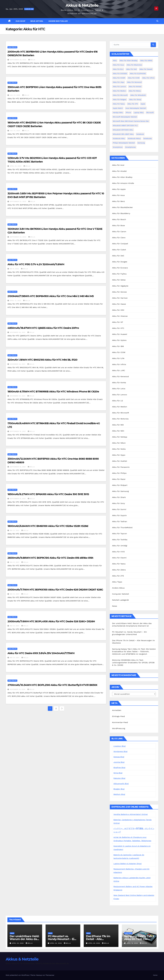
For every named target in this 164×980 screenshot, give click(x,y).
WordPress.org (119, 728)
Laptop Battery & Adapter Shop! (127, 864)
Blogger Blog (119, 789)
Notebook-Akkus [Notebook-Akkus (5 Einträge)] (134, 138)
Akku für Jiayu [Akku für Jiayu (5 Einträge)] (119, 82)
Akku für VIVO (118, 552)
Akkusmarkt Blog (121, 784)
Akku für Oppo (119, 455)
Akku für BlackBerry (121, 213)
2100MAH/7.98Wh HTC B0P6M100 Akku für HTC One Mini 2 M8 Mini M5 (51, 296)
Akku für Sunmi (119, 509)
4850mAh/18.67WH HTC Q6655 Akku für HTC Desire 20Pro (43, 328)
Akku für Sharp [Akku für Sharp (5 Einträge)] (135, 99)
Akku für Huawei (120, 334)
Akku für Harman (120, 298)
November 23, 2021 (18, 364)
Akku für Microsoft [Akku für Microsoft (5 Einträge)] (120, 95)
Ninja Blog (118, 773)
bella (32, 60)
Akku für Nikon (119, 443)
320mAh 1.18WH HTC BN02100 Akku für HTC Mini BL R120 (42, 360)
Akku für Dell (118, 256)
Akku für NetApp (120, 437)
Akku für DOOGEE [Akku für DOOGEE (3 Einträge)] (120, 74)
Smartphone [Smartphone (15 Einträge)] (118, 147)
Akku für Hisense (120, 316)
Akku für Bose (118, 225)
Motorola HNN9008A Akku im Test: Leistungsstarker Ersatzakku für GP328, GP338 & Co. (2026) (133, 663)
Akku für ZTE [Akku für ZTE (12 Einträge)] (133, 104)
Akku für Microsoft (120, 413)
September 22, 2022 (18, 201)
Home (155, 975)
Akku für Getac (119, 280)
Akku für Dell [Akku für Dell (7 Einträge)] (131, 69)
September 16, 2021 (18, 431)
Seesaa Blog (119, 757)
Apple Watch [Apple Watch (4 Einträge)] (118, 108)
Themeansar (50, 975)
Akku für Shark (119, 497)
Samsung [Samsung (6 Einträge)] (141, 143)
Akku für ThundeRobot (122, 527)
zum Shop (20, 21)
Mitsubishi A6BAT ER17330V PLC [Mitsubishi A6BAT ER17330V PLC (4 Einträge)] (125, 125)
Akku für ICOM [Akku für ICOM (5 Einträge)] (134, 78)
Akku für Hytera (119, 340)
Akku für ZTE (118, 576)
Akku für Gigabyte (120, 286)
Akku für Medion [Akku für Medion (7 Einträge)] (119, 91)
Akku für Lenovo (120, 395)
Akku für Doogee (120, 262)
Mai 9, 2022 (15, 269)
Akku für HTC (12, 47)
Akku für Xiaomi (119, 558)
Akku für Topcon (119, 534)
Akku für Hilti (118, 310)
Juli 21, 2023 (15, 95)
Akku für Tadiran (120, 521)
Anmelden (117, 710)
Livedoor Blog (119, 746)
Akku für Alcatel (119, 171)
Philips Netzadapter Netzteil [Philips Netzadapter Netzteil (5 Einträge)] (124, 143)
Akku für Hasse (119, 304)
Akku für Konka (119, 383)
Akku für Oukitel (120, 461)
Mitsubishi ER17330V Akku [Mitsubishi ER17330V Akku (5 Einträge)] (123, 130)
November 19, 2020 (18, 689)
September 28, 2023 (18, 60)
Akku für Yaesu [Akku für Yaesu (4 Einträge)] (119, 104)
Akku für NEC (118, 431)
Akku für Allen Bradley (122, 177)
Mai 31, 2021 (15, 530)
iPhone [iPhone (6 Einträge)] (128, 112)
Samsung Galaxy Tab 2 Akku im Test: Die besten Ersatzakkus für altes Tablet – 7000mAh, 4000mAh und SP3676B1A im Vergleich (134, 651)
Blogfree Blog (119, 768)
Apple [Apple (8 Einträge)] (143, 104)
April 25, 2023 (16, 166)
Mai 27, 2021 (15, 658)
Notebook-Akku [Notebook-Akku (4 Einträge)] (119, 138)
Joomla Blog (119, 762)
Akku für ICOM (119, 352)
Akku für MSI (118, 425)
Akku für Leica (119, 389)
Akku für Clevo (119, 238)
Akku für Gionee (119, 292)
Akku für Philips (119, 473)
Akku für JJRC (119, 370)
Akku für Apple (119, 189)
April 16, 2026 (132, 943)
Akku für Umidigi (120, 546)
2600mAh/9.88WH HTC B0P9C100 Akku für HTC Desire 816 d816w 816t (50, 558)
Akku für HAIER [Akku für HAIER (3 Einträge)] (119, 78)
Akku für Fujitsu (119, 274)
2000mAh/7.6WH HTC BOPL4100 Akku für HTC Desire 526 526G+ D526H (51, 621)
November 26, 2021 (18, 332)
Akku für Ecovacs (120, 268)
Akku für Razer (119, 479)
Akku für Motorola (120, 419)
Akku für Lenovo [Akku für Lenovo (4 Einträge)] (119, 87)
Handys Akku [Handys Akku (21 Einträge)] (118, 112)
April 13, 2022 (16, 301)
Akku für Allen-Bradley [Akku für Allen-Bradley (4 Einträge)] (129, 61)
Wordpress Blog (120, 751)
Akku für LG (117, 401)
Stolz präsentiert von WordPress (18, 975)
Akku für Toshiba (120, 540)
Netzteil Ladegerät (120, 600)
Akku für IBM (118, 346)
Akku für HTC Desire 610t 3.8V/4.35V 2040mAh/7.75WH (41, 653)
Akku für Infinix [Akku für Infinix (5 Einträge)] (148, 78)
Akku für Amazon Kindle (123, 183)
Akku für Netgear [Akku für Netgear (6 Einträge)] (120, 99)
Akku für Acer (118, 165)
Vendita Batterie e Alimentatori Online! (131, 814)
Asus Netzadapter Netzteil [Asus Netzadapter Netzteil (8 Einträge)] (136, 108)
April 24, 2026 (18, 943)
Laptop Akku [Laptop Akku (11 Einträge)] (139, 112)
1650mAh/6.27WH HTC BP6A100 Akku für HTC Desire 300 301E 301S (48, 494)
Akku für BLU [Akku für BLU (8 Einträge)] (118, 69)
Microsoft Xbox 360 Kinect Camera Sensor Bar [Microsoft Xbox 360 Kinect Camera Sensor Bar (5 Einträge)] (131, 121)
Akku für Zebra (119, 570)
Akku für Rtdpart (120, 485)
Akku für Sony (118, 503)
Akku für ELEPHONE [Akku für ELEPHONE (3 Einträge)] (138, 74)
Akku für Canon (119, 232)
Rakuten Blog (119, 778)
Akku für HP (117, 322)
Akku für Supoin (119, 515)
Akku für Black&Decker (122, 207)
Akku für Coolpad (120, 244)
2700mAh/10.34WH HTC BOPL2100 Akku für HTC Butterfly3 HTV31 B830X (52, 685)
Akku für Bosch (119, 219)
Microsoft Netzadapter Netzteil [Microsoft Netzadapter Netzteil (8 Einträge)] (125, 117)
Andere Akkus (118, 588)
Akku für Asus (118, 195)
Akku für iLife (118, 358)
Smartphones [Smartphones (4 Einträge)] (130, 147)
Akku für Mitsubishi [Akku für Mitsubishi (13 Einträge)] (138, 95)
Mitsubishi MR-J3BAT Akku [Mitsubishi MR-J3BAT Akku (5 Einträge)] (123, 134)
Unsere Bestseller (58, 21)
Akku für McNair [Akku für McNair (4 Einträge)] (135, 87)
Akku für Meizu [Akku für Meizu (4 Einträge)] (135, 91)
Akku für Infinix (119, 364)
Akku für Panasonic (121, 467)
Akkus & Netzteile (82, 5)
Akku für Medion (120, 407)
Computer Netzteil (120, 594)
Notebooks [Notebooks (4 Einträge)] (148, 138)
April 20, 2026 (94, 943)
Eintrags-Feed (118, 716)
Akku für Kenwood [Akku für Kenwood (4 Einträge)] (134, 82)
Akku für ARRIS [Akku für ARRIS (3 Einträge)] (146, 61)
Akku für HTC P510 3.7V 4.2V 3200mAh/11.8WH (36, 264)
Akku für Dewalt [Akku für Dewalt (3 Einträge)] (146, 69)
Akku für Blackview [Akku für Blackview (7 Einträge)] (134, 65)
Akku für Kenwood (120, 376)
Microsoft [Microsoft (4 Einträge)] (150, 112)
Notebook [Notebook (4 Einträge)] (140, 134)
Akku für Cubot (119, 250)
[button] (157, 21)
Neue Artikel (37, 21)
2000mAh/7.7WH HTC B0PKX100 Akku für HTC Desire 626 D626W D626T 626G (55, 590)
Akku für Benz (118, 201)
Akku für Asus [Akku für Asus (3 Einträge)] (118, 65)
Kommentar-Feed (120, 722)
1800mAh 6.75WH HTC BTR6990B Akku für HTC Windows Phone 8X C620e (53, 392)
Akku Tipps (117, 582)
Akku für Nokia (119, 449)
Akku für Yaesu (119, 564)
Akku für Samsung (120, 491)
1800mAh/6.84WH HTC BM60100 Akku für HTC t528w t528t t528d (48, 526)
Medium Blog (119, 794)
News (115, 606)
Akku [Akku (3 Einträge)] (115, 61)
